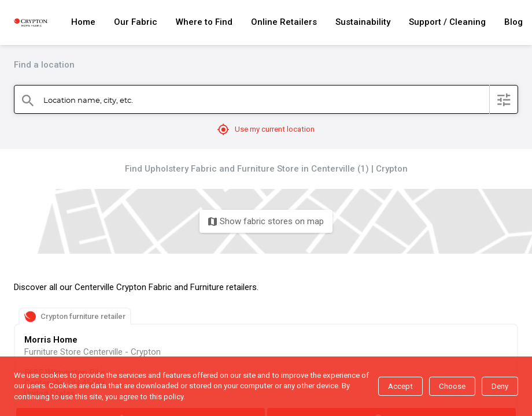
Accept (400, 386)
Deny (500, 386)
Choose (452, 386)
